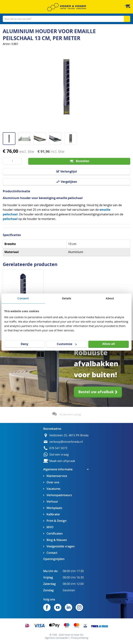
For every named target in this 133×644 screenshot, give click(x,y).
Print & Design (57, 521)
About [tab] (110, 298)
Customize (67, 344)
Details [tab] (67, 298)
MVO (50, 527)
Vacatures (53, 489)
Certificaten (55, 534)
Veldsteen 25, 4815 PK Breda (69, 435)
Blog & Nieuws (57, 540)
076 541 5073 (58, 448)
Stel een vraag (59, 455)
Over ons (53, 482)
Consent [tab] (23, 298)
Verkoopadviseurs (59, 495)
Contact (52, 553)
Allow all (109, 344)
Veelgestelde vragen (61, 546)
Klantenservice (57, 476)
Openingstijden (54, 559)
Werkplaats (54, 508)
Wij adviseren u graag (70, 414)
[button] (10, 137)
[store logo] (66, 7)
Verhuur (52, 502)
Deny (24, 344)
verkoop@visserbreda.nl (66, 442)
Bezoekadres (52, 429)
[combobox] (66, 19)
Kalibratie (53, 514)
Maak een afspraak (62, 461)
